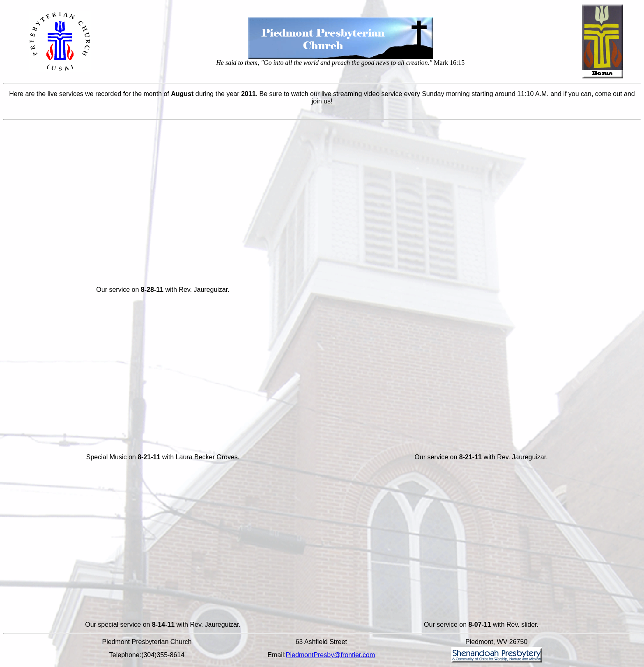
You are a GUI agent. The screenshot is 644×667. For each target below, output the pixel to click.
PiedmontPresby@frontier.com (330, 655)
